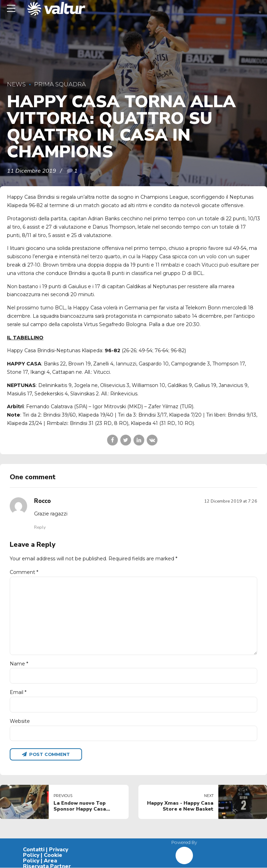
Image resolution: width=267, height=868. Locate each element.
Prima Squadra (60, 84)
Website (20, 721)
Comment (24, 572)
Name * (19, 664)
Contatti (34, 850)
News (16, 84)
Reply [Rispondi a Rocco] (40, 527)
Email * (18, 693)
